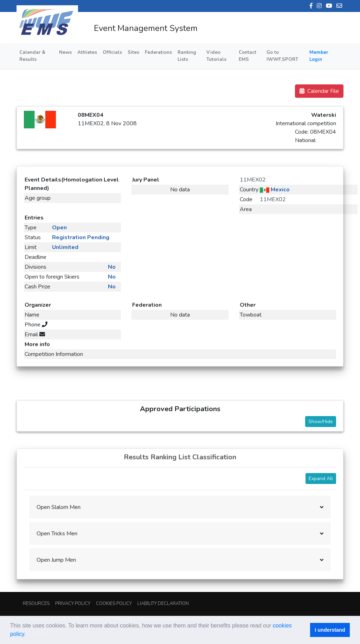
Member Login (319, 56)
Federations (158, 52)
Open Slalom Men (59, 507)
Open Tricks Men (57, 534)
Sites (133, 52)
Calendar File (319, 91)
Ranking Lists (187, 56)
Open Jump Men (56, 560)
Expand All (321, 479)
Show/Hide (321, 422)
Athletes (87, 52)
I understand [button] (330, 630)
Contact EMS (247, 56)
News (65, 52)
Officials (112, 52)
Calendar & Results (32, 56)
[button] (28, 635)
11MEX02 (253, 180)
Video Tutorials (216, 56)
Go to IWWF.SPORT (282, 56)
